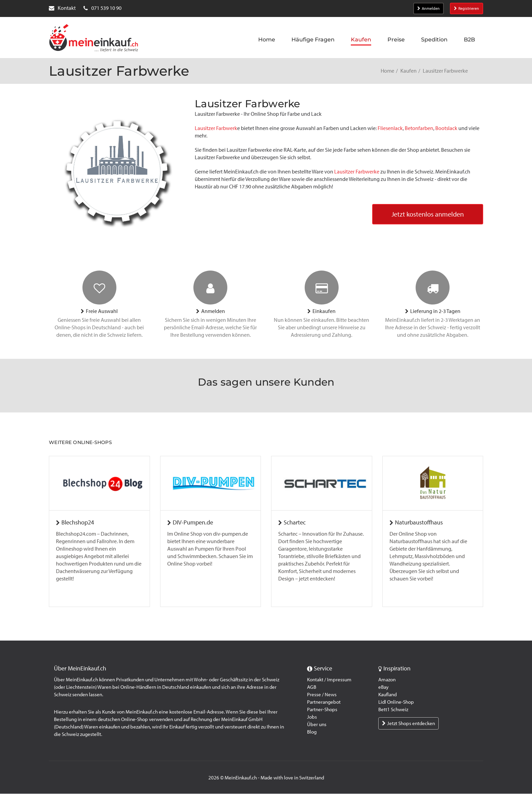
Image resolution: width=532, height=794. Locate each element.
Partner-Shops (322, 710)
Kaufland (387, 695)
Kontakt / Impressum (329, 680)
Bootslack (446, 128)
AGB (312, 687)
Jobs (312, 717)
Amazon (387, 680)
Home (387, 71)
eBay (383, 687)
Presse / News (322, 695)
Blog (312, 732)
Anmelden (429, 8)
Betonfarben (419, 128)
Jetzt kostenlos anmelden (428, 215)
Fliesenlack (390, 128)
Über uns (317, 725)
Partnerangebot (324, 702)
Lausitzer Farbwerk (216, 128)
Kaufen (408, 71)
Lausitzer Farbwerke (357, 172)
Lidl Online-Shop (396, 702)
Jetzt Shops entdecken (408, 724)
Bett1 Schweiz (393, 710)
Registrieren (467, 8)
